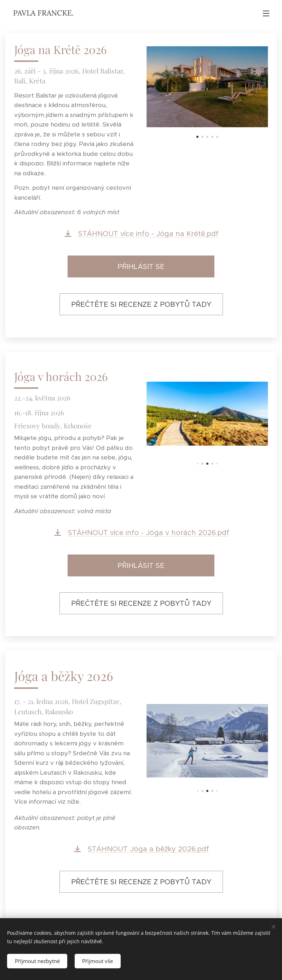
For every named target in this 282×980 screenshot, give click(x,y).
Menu (266, 13)
